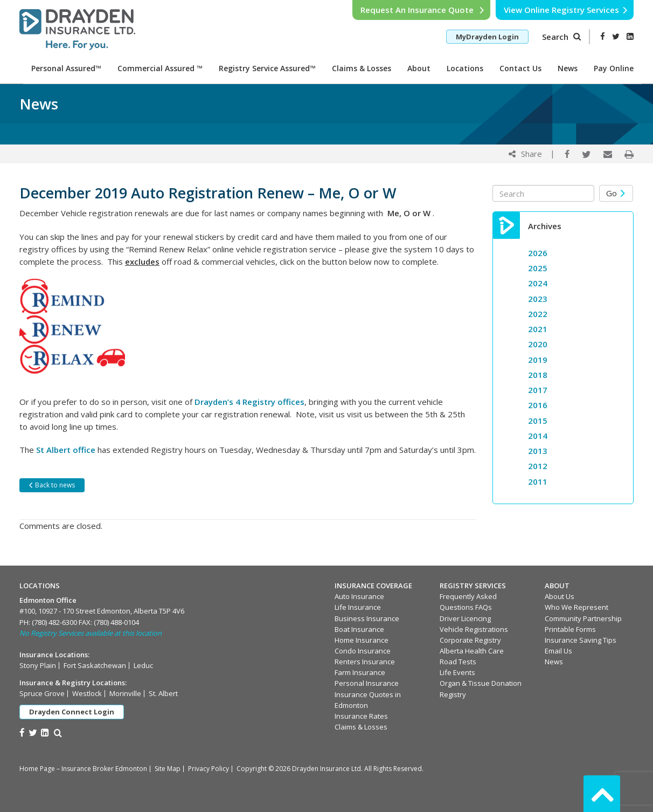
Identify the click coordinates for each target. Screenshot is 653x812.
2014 (538, 436)
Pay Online (614, 68)
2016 (538, 405)
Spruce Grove (42, 693)
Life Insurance (358, 607)
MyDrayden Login (487, 37)
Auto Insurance (359, 596)
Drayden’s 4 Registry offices (249, 402)
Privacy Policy (209, 769)
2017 (538, 390)
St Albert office (66, 450)
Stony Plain (38, 665)
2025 (538, 268)
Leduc (143, 665)
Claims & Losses (362, 68)
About (419, 68)
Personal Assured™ (66, 68)
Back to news (51, 485)
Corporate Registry (470, 640)
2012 (538, 466)
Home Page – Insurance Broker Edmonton (83, 769)
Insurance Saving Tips (581, 640)
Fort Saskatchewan (95, 665)
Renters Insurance (365, 662)
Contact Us (520, 68)
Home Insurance (362, 640)
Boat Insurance (359, 629)
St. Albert (163, 693)
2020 (538, 344)
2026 (538, 253)
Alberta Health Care (472, 651)
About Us (560, 596)
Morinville (125, 693)
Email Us (558, 651)
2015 (538, 421)
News (568, 68)
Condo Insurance (363, 651)
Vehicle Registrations (474, 629)
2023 (538, 299)
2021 (538, 329)
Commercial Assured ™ (160, 68)
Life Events (457, 672)
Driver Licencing (465, 618)
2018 (538, 375)
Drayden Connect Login (72, 712)
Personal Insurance (367, 683)
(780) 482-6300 (54, 622)
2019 (538, 360)
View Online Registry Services (566, 10)
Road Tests (458, 662)
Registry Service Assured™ (267, 68)
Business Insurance (367, 618)
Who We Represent (576, 607)
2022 (538, 314)
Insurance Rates (361, 716)
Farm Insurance (360, 672)
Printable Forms (570, 629)
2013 (538, 451)
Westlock (87, 693)
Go (616, 193)
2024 (538, 283)
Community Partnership (583, 618)
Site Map (168, 769)
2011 (538, 481)
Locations (465, 68)
